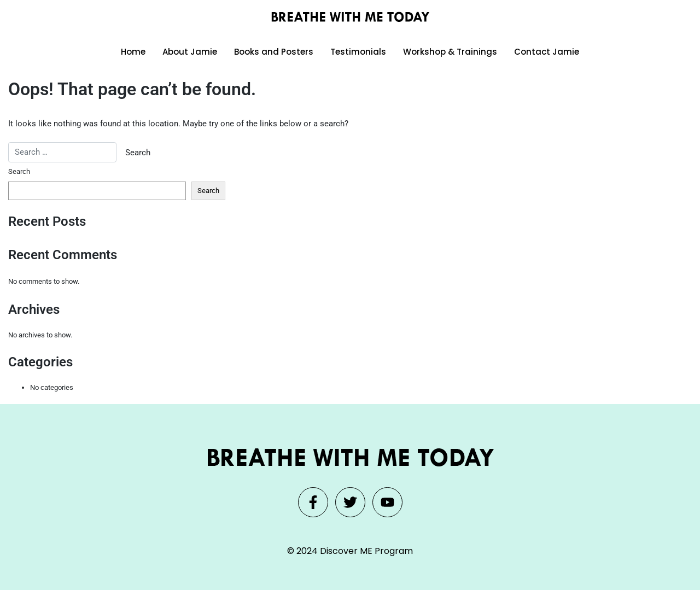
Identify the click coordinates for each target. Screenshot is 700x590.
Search (19, 171)
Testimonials (358, 52)
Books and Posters (274, 52)
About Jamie (190, 52)
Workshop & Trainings (450, 52)
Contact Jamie (547, 52)
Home (133, 52)
